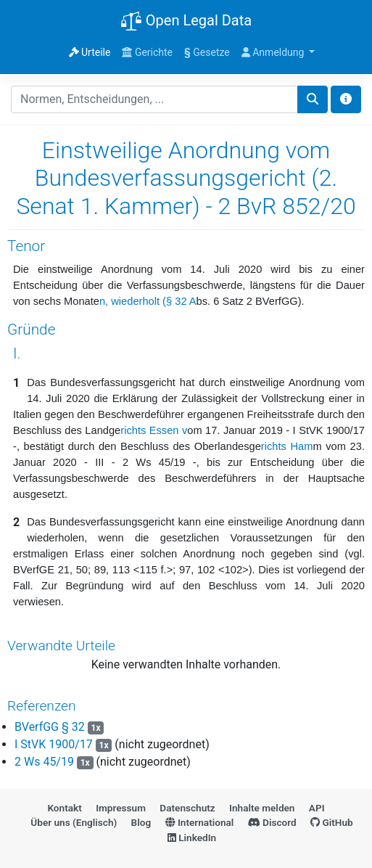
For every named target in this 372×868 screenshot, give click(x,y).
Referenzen (42, 706)
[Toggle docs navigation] (346, 99)
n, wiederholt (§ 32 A (148, 301)
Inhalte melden (262, 808)
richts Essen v (154, 430)
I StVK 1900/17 (54, 744)
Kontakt (64, 808)
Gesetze (207, 52)
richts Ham (287, 446)
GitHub (332, 822)
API (317, 808)
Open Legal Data (186, 22)
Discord (272, 822)
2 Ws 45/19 (44, 762)
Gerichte (147, 52)
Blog (141, 822)
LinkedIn (192, 838)
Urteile (90, 52)
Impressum (121, 808)
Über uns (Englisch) (74, 822)
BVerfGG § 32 (51, 727)
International (200, 822)
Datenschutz (187, 808)
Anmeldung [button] (274, 52)
